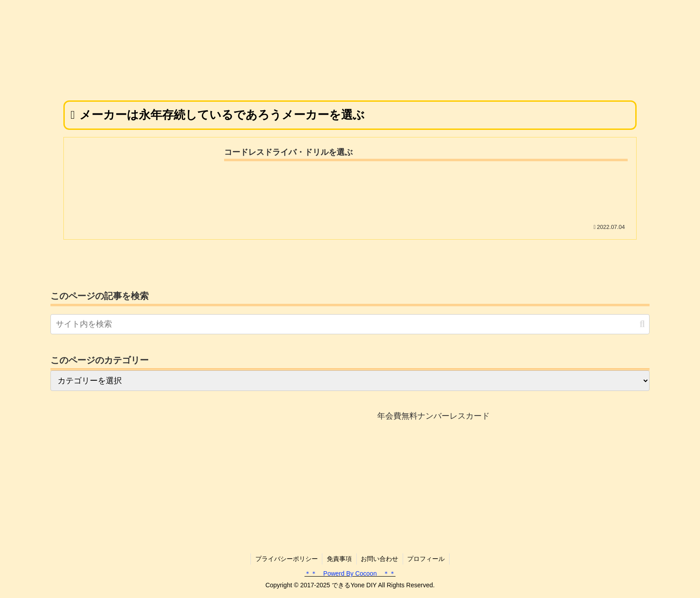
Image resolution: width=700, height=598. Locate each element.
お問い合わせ (380, 559)
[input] (350, 324)
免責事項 (339, 559)
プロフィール (427, 559)
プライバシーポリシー (286, 559)
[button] (642, 324)
